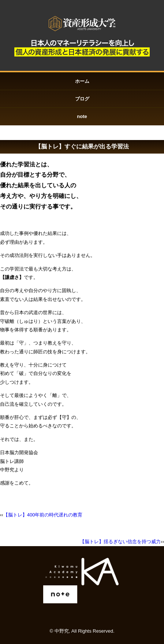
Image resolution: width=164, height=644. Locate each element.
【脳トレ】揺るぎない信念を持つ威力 (120, 542)
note (82, 116)
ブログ (82, 99)
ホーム (82, 81)
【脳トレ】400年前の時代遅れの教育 (43, 515)
